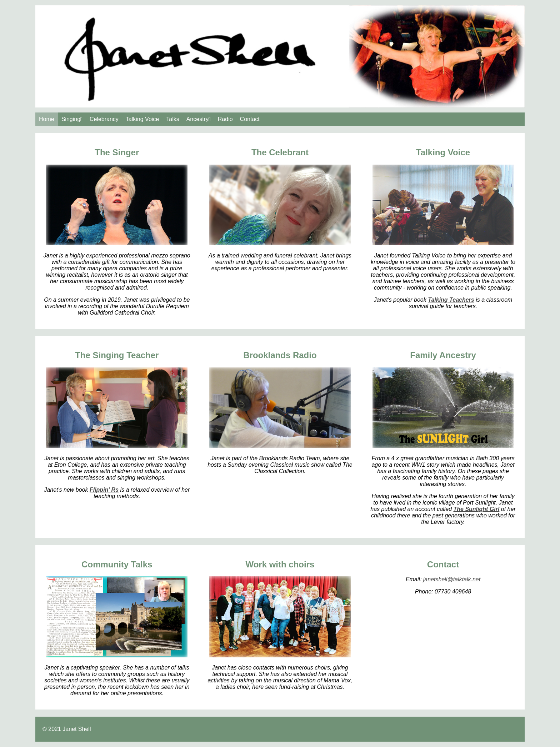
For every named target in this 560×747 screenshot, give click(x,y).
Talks (172, 119)
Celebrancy (104, 119)
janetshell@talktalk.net (452, 579)
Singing (72, 119)
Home (47, 119)
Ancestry (199, 119)
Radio (225, 119)
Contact (250, 119)
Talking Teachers (451, 300)
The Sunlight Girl (476, 509)
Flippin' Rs (104, 490)
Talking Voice (142, 119)
